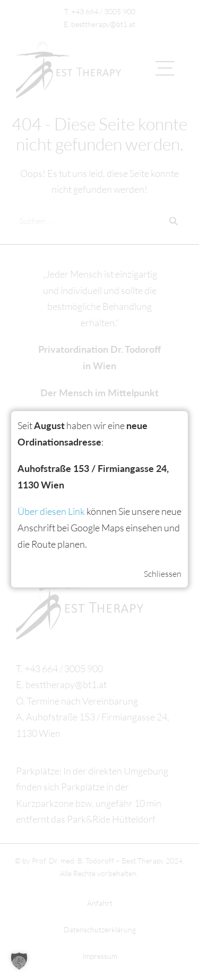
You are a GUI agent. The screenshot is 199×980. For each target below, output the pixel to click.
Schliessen (163, 574)
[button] (19, 961)
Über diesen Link (51, 511)
